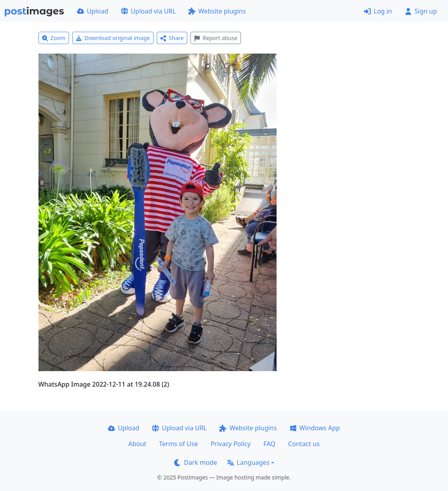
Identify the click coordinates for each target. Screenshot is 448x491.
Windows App (315, 428)
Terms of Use (179, 444)
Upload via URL (148, 11)
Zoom (54, 38)
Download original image (113, 38)
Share (172, 38)
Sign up (421, 11)
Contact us (304, 444)
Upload (93, 11)
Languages (248, 462)
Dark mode (196, 462)
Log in (378, 11)
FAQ (269, 444)
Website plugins (217, 11)
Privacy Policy (231, 444)
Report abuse (216, 38)
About (137, 444)
